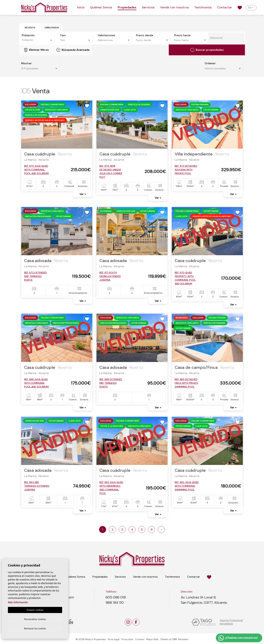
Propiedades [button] (127, 7)
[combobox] (37, 41)
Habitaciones (107, 35)
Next (88, 125)
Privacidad (127, 639)
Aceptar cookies (35, 609)
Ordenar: (210, 63)
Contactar (225, 7)
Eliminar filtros (36, 50)
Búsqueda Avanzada (73, 50)
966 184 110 (115, 603)
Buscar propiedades (207, 50)
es (250, 8)
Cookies (140, 639)
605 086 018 (116, 597)
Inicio (81, 7)
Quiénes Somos (101, 7)
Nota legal (114, 639)
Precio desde (145, 35)
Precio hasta (182, 35)
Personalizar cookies (35, 619)
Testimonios (203, 7)
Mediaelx (183, 639)
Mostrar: (27, 63)
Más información (18, 602)
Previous (26, 125)
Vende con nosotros (174, 7)
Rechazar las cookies (35, 628)
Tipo (63, 35)
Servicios (148, 7)
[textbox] (38, 40)
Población (28, 35)
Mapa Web (152, 639)
